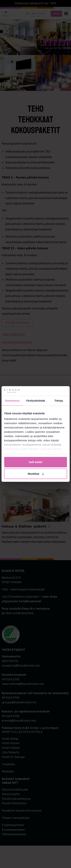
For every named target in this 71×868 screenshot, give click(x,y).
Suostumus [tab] (12, 401)
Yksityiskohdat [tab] (35, 401)
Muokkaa (36, 474)
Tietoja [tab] (59, 401)
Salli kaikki (35, 462)
